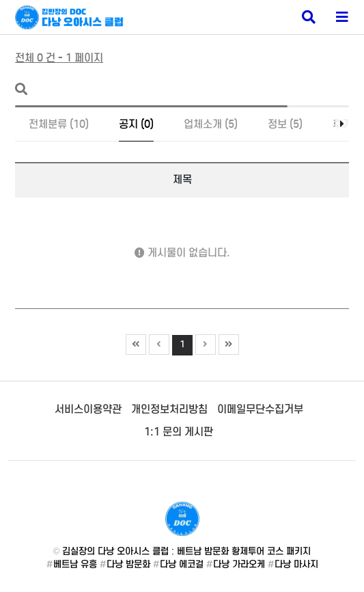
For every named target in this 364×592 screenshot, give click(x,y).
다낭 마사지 (296, 564)
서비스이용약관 (88, 409)
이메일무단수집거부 (260, 409)
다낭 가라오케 (239, 564)
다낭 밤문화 (128, 564)
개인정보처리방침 (169, 409)
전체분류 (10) (59, 124)
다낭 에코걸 (182, 564)
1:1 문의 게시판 (179, 432)
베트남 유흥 (75, 564)
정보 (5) (285, 124)
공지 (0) (136, 124)
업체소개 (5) (211, 124)
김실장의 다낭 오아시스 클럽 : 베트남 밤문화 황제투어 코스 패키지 (186, 551)
